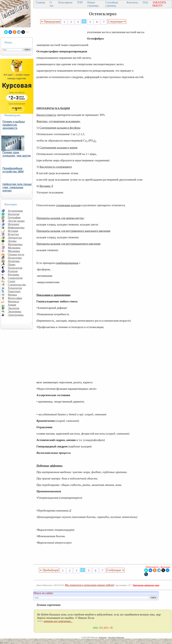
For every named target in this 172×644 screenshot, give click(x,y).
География (14, 217)
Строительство (17, 285)
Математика (15, 244)
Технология (15, 288)
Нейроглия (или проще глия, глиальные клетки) (17, 187)
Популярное (65, 2)
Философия (15, 298)
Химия (12, 305)
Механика (14, 251)
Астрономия (15, 211)
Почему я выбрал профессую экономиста (14, 125)
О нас (52, 4)
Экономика (15, 311)
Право (12, 264)
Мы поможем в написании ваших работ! (90, 585)
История (13, 231)
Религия (13, 271)
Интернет (14, 224)
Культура (13, 234)
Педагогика (15, 258)
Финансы (13, 301)
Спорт (12, 281)
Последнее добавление (116, 637)
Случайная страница (112, 4)
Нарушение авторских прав (146, 585)
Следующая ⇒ (117, 21)
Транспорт (14, 291)
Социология (15, 278)
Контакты (132, 2)
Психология (15, 268)
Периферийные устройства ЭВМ (13, 170)
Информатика (16, 228)
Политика (14, 261)
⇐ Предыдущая (50, 21)
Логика (12, 241)
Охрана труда (16, 254)
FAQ (145, 2)
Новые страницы (93, 4)
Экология (13, 308)
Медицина (14, 248)
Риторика (13, 275)
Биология (14, 214)
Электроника (16, 315)
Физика (12, 295)
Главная (40, 2)
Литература (15, 238)
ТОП (80, 2)
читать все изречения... (58, 621)
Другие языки (16, 221)
